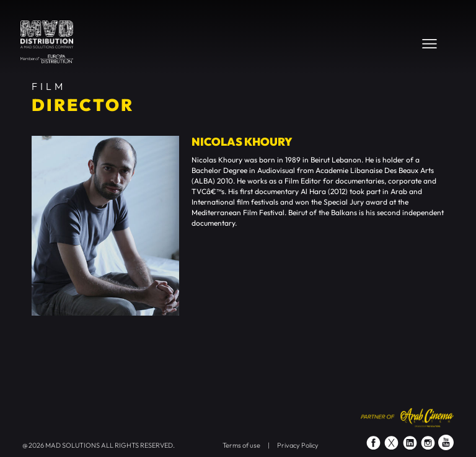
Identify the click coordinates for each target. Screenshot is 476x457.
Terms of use (241, 445)
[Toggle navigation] (430, 43)
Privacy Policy (298, 445)
